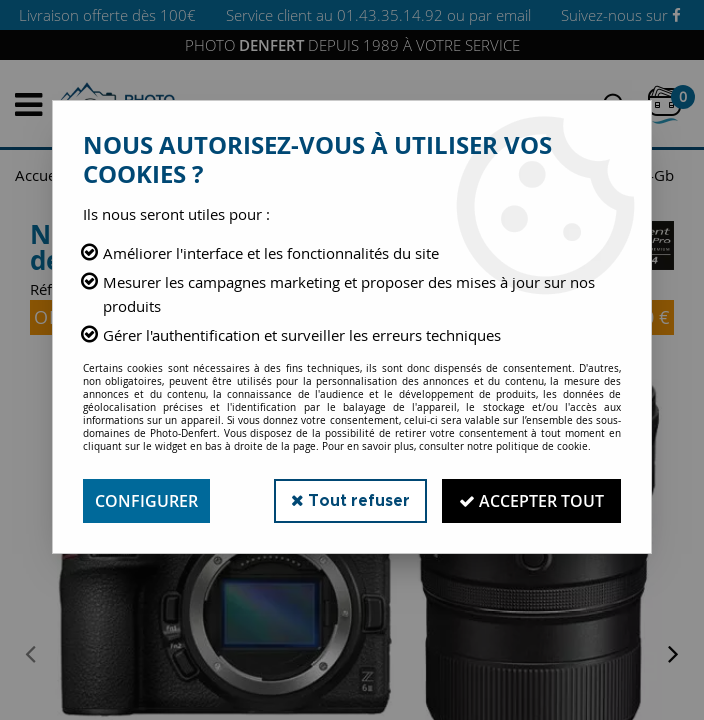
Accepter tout (531, 501)
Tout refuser (350, 500)
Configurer (146, 501)
